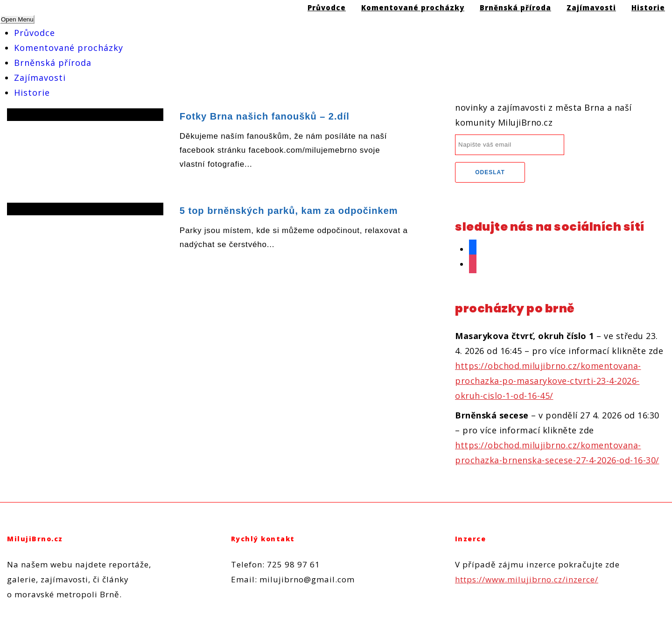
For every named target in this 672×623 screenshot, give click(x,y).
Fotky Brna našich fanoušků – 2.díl (265, 116)
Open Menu (17, 19)
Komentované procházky (69, 48)
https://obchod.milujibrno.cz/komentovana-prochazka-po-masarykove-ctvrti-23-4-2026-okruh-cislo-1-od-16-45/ (548, 381)
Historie (32, 92)
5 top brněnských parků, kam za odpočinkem (289, 211)
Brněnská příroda (53, 63)
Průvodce (35, 33)
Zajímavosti (40, 78)
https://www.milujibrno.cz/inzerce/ (527, 579)
